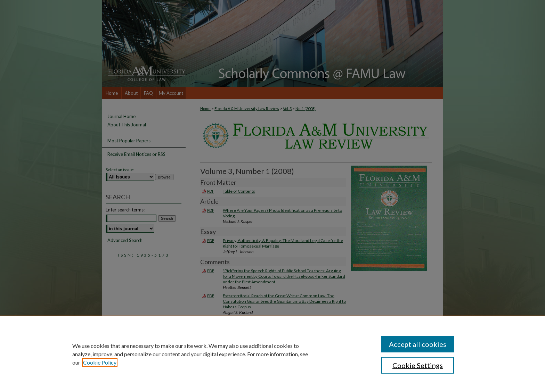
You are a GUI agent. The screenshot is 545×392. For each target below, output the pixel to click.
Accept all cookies (418, 344)
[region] (272, 354)
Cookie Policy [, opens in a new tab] (100, 362)
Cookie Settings (418, 365)
